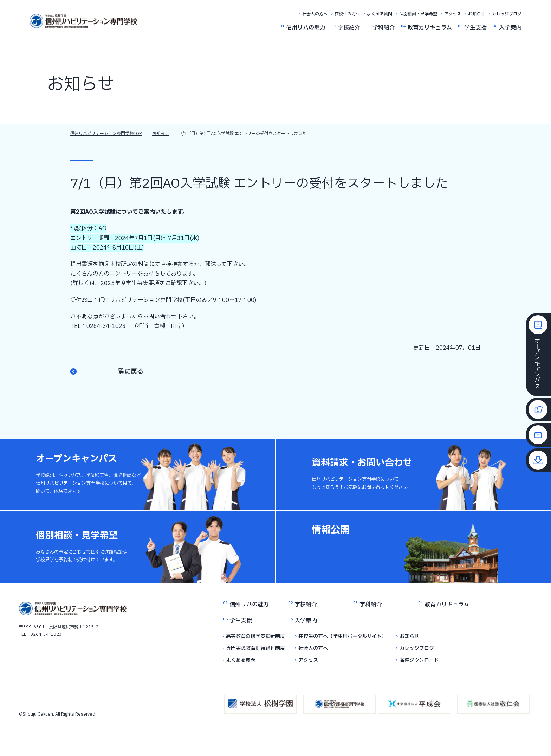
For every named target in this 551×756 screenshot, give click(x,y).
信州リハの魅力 (306, 28)
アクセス (453, 14)
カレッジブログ (507, 14)
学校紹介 (349, 28)
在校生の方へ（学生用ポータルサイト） (342, 636)
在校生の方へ (347, 14)
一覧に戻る (107, 372)
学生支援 (475, 28)
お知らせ (477, 14)
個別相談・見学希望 (418, 14)
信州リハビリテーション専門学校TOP (106, 134)
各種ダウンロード (419, 660)
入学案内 (510, 28)
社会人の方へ (315, 14)
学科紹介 (384, 28)
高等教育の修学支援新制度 (255, 636)
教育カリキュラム (430, 28)
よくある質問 (380, 14)
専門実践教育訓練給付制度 (255, 648)
